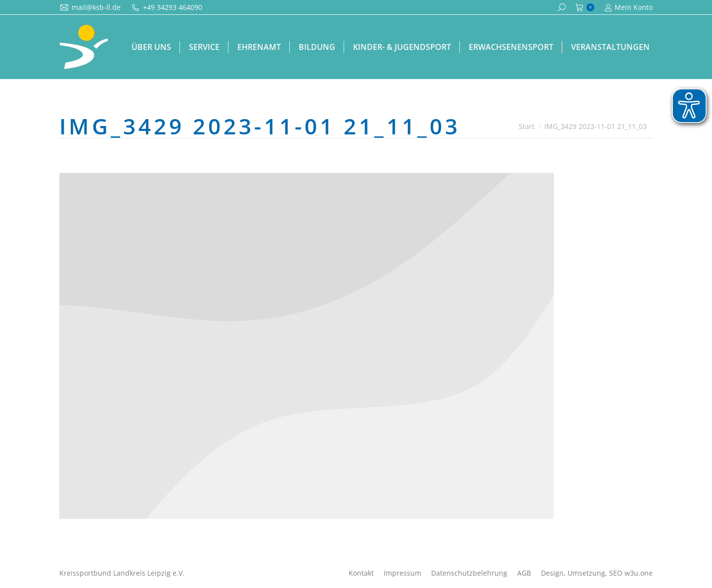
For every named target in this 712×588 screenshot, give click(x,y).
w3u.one (639, 573)
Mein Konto (628, 7)
